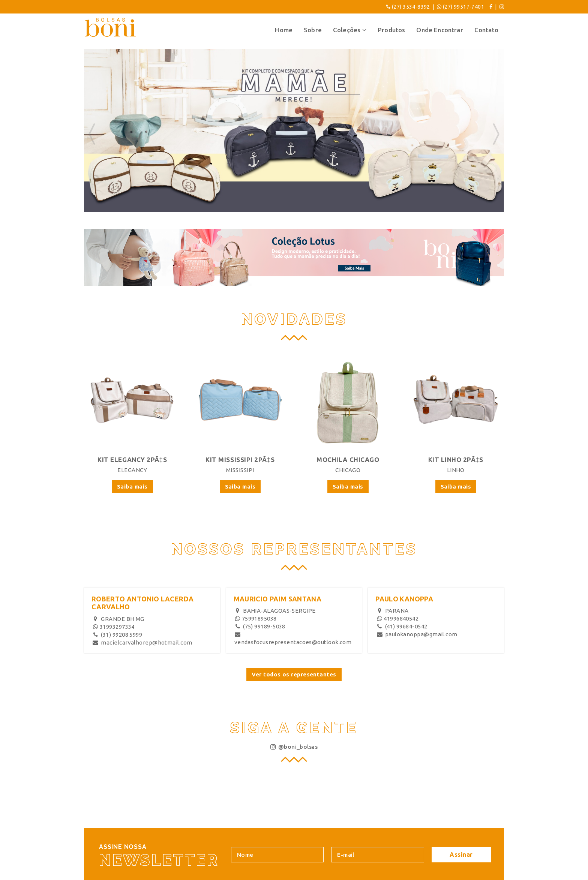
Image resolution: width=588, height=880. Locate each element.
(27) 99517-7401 (463, 7)
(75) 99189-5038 (260, 626)
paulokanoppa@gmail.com (417, 634)
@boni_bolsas (294, 747)
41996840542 (397, 618)
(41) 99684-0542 (402, 626)
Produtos (391, 30)
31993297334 (113, 627)
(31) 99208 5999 (117, 635)
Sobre (313, 30)
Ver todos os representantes (294, 674)
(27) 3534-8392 (411, 7)
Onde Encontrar (439, 30)
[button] (92, 135)
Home (284, 30)
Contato (486, 30)
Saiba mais (132, 486)
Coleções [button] (350, 30)
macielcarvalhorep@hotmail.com (142, 642)
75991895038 (256, 618)
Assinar (461, 855)
